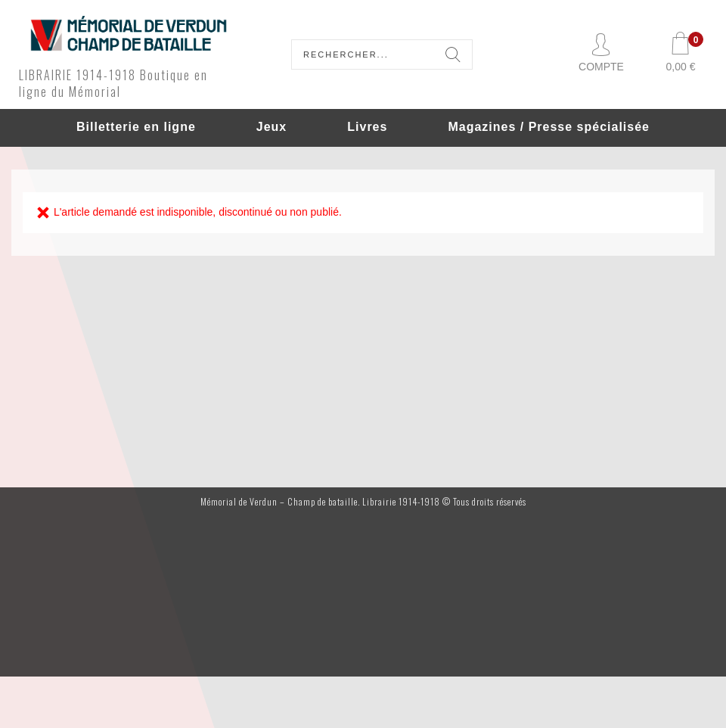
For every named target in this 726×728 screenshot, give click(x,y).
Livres (367, 127)
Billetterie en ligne (136, 127)
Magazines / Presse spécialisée (549, 127)
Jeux (271, 127)
